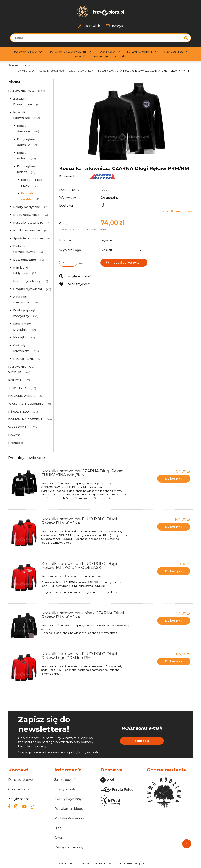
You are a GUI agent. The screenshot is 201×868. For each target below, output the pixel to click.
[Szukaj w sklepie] (97, 38)
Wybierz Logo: (70, 250)
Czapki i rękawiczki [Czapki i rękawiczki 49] (27, 289)
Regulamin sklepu (69, 809)
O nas (59, 838)
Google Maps (19, 789)
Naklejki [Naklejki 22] (19, 337)
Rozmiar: (66, 240)
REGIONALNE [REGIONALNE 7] (24, 359)
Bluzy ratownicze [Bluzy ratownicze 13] (26, 215)
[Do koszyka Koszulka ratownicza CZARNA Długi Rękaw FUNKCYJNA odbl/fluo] (174, 479)
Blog (58, 828)
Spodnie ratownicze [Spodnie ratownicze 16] (28, 238)
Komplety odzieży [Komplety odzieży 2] (27, 281)
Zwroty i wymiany (68, 799)
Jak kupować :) (66, 780)
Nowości (15, 435)
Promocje (16, 443)
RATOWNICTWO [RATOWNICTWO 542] (21, 91)
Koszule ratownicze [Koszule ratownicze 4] (28, 223)
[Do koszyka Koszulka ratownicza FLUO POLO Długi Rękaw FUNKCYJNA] (174, 527)
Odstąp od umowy (69, 847)
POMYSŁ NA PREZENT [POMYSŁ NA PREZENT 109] (25, 419)
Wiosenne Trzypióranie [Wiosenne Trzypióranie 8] (26, 404)
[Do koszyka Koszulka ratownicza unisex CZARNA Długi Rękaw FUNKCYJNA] (174, 621)
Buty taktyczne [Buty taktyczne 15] (25, 260)
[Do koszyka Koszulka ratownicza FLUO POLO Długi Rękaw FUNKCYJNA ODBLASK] (174, 571)
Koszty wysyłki (65, 789)
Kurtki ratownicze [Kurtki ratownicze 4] (27, 230)
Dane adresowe (21, 780)
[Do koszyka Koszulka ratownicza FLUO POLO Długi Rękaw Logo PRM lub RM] (174, 661)
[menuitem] (25, 52)
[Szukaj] (186, 38)
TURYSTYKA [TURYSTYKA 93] (17, 388)
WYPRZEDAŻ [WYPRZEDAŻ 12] (18, 427)
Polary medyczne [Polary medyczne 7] (27, 207)
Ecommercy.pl (134, 863)
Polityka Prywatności (71, 818)
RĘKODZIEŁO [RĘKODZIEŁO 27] (19, 411)
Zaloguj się (89, 26)
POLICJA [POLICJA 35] (15, 380)
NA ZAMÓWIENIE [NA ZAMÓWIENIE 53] (22, 396)
